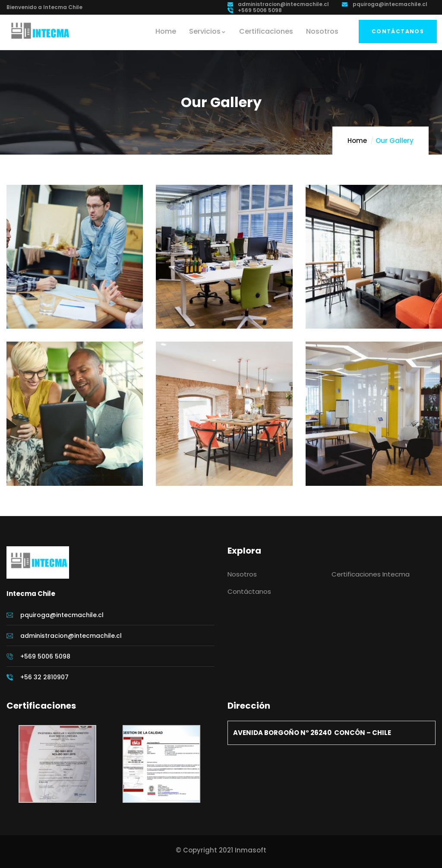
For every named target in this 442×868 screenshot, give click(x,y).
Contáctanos (398, 31)
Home (357, 141)
